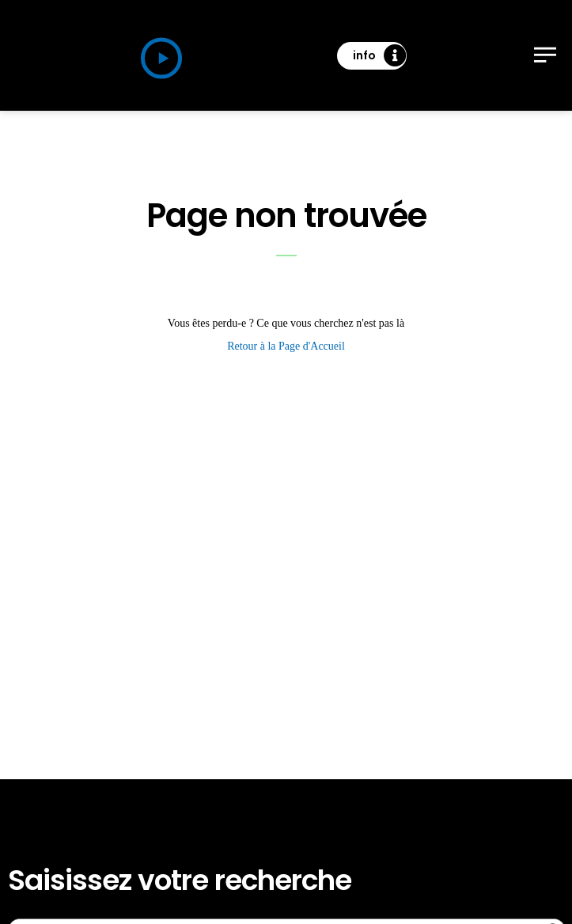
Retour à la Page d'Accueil (286, 346)
